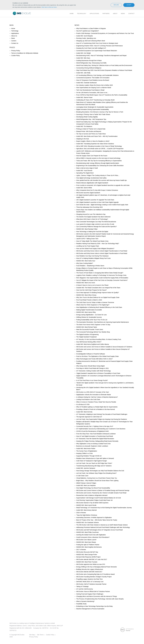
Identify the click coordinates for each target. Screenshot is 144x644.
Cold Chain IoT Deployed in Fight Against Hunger (92, 461)
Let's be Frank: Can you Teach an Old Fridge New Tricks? (94, 463)
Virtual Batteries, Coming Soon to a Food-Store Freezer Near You (97, 478)
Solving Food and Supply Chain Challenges (90, 594)
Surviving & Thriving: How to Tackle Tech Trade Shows (93, 114)
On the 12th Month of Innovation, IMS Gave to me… (92, 93)
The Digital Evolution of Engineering (87, 334)
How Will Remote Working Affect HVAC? (89, 342)
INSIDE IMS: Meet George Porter (87, 555)
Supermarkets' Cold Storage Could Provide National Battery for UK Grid (99, 498)
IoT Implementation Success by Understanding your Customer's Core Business (101, 429)
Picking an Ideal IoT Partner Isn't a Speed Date (91, 129)
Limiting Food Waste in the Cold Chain (88, 399)
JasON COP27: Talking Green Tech (87, 239)
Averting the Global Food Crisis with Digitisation (91, 535)
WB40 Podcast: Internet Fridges (86, 483)
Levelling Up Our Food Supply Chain (88, 246)
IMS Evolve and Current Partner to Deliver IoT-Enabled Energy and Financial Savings (103, 490)
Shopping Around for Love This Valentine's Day (91, 214)
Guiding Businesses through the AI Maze (89, 61)
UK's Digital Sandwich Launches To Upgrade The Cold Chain (95, 200)
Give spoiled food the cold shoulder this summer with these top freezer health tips (101, 180)
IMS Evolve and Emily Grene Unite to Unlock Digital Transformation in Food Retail (102, 251)
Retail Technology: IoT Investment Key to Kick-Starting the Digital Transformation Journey (104, 508)
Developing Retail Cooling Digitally (87, 117)
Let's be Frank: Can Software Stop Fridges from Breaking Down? (96, 473)
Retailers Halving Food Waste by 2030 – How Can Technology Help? (98, 244)
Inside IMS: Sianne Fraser (84, 97)
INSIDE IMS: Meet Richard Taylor (87, 327)
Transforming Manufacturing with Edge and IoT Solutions (94, 466)
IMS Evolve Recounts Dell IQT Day (87, 552)
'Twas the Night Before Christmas (87, 515)
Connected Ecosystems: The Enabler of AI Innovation (93, 78)
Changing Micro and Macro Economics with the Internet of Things (97, 596)
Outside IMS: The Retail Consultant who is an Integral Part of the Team (98, 288)
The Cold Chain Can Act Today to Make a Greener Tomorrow (95, 302)
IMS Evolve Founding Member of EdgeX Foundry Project (94, 577)
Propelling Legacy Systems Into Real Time (89, 579)
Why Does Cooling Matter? (85, 263)
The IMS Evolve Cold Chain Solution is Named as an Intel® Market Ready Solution (102, 525)
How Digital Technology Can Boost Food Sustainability (93, 488)
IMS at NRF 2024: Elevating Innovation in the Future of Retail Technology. (99, 146)
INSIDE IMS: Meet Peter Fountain (87, 562)
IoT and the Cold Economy (85, 589)
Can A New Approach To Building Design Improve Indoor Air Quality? (98, 293)
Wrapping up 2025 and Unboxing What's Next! (91, 41)
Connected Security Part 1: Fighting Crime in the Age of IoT (95, 426)
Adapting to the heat (83, 139)
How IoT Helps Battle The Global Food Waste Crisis (92, 241)
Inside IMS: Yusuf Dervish (84, 171)
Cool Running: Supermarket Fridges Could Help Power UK (94, 500)
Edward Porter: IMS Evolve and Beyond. (89, 131)
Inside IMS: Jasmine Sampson (86, 468)
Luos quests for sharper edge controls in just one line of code (95, 224)
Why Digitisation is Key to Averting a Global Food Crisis (93, 444)
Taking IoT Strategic (82, 586)
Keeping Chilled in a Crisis (84, 453)
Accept (129, 5)
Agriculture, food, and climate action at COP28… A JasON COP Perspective (100, 149)
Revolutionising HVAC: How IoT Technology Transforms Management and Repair (101, 56)
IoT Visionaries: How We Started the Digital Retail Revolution (95, 439)
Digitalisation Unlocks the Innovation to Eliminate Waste (94, 395)
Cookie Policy (16, 56)
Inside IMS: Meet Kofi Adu (84, 412)
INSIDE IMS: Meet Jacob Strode (86, 505)
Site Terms (40, 635)
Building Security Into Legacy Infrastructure (90, 569)
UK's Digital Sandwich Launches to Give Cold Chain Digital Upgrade (97, 202)
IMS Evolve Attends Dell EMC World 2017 (89, 572)
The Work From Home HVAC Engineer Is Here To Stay (93, 325)
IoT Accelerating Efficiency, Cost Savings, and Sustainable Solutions (97, 75)
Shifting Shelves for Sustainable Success (89, 317)
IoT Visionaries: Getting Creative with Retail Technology (93, 371)
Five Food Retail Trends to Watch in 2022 (89, 300)
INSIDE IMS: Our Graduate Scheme (87, 522)
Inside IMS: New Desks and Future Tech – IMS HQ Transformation (97, 136)
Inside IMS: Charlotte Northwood (86, 83)
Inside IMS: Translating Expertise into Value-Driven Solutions (95, 144)
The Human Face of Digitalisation (87, 451)
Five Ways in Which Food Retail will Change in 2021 (92, 368)
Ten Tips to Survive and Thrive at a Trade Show (91, 134)
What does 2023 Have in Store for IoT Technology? (92, 219)
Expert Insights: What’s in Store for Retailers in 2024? (93, 141)
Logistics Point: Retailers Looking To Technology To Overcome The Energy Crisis (101, 275)
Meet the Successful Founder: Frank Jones (90, 329)
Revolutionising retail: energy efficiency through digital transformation (98, 163)
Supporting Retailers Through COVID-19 (89, 456)
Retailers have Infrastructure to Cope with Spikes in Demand (95, 458)
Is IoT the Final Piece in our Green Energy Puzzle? (92, 380)
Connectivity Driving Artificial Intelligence (89, 68)
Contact (131, 14)
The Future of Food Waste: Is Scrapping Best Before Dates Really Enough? (100, 273)
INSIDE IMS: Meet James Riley (86, 312)
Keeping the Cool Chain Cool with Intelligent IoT (91, 48)
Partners (106, 14)
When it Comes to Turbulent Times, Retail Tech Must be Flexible (96, 402)
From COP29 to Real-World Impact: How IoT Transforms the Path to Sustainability (102, 95)
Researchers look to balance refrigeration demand (92, 495)
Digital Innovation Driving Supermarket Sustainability (93, 109)
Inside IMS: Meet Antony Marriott (86, 510)
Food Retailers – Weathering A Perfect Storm (90, 266)
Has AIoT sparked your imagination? (88, 31)
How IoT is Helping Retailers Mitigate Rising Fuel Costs (93, 258)
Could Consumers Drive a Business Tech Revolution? (93, 537)
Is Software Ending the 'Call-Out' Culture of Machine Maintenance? (97, 397)
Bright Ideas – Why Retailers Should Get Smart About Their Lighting (97, 481)
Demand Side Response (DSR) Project (88, 557)
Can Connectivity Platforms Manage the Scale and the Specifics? (96, 227)
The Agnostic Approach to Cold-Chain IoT (89, 417)
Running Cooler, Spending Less (86, 38)
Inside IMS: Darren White (84, 188)
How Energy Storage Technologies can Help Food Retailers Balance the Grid (100, 471)
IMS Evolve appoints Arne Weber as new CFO (91, 564)
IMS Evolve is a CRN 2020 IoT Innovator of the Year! (93, 392)
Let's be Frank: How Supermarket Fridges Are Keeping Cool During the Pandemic (102, 419)
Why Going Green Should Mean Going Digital (90, 366)
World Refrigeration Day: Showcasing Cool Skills (91, 63)
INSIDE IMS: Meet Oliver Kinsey (86, 295)
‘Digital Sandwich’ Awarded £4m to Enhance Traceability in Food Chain (98, 373)
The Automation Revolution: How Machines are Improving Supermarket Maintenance (103, 322)
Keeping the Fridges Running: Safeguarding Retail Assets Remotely (97, 441)
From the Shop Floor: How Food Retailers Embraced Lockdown (96, 434)
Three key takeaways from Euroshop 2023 (89, 207)
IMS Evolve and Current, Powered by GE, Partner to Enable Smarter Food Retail (101, 493)
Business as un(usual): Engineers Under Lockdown (92, 446)
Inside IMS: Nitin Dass (83, 58)
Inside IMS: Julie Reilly (83, 73)
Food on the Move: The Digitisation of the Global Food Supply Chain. (98, 356)
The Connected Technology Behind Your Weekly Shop (93, 332)
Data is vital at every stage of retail (87, 168)
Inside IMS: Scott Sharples (85, 36)
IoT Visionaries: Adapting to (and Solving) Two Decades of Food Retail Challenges (102, 414)
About (115, 14)
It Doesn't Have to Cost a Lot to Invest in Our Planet (92, 285)
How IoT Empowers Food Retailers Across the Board (93, 80)
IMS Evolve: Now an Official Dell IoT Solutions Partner (93, 591)
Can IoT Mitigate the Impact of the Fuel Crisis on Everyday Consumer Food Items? (102, 280)
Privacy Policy (16, 51)
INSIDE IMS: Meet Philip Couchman (87, 532)
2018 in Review (81, 513)
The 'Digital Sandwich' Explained (86, 337)
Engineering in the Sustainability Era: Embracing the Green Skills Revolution (100, 166)
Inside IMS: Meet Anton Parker (86, 449)
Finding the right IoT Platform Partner (88, 545)
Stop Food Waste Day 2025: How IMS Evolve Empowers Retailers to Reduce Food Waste (104, 70)
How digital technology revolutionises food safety (91, 178)
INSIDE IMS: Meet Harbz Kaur (86, 261)
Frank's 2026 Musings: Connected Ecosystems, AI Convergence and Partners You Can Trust (105, 33)
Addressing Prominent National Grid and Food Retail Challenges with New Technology (103, 527)
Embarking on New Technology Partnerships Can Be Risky (94, 606)
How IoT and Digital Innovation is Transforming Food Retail (95, 436)
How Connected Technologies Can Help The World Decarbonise (96, 222)
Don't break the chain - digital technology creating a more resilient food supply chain (102, 205)
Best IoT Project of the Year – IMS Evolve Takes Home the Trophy (97, 520)
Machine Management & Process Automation (90, 609)
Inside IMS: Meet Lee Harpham (86, 485)
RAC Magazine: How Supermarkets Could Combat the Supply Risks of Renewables (102, 278)
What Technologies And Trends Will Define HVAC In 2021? (94, 359)
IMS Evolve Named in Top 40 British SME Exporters (92, 503)
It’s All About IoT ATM (83, 404)
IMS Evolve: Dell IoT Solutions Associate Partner (91, 584)
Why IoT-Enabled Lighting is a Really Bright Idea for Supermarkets (97, 407)
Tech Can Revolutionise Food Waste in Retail (90, 90)
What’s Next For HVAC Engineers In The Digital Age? (93, 305)
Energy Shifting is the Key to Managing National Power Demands (96, 567)
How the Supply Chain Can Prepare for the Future (92, 156)
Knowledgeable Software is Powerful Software (91, 354)
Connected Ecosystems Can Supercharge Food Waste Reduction (97, 51)
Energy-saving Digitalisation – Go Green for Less (91, 315)
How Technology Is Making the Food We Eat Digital (92, 232)
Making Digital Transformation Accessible (89, 310)
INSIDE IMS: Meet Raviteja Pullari (87, 229)
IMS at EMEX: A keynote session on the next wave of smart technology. (98, 158)
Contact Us (15, 43)
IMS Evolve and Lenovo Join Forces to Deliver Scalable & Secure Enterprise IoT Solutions (104, 347)
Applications (94, 14)
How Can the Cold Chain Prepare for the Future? (91, 290)
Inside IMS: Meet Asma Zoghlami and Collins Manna (93, 344)
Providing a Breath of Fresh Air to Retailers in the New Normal (95, 409)
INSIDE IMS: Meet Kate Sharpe (86, 542)
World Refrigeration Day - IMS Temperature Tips (91, 119)
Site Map (32, 635)
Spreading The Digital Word (85, 173)
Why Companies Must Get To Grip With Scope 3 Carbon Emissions (97, 190)
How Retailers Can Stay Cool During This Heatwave (92, 256)
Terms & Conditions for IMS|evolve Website (25, 53)
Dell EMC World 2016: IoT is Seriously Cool (90, 582)
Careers (14, 41)
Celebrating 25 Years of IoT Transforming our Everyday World (95, 100)
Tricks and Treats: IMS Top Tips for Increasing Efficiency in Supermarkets (99, 161)
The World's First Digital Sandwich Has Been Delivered (93, 217)
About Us (14, 36)
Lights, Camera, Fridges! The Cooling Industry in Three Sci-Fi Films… (98, 175)
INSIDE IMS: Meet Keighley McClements (89, 547)
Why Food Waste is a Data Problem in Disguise (91, 28)
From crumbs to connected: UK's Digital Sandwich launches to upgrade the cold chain (103, 185)
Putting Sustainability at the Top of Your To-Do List (92, 320)
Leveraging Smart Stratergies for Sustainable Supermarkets (95, 107)
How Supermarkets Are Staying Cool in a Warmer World (94, 88)
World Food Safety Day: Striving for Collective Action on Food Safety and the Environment (104, 65)
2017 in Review (81, 550)
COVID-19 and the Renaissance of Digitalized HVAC (93, 431)
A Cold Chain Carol (82, 476)
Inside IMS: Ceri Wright (83, 53)
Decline (116, 5)
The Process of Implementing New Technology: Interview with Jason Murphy (100, 599)
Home (72, 14)
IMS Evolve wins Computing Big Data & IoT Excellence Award (95, 574)
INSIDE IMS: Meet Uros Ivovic (86, 283)
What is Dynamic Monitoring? (85, 601)
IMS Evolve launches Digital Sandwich (88, 193)
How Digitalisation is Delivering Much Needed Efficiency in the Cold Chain (99, 307)
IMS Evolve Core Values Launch (86, 540)
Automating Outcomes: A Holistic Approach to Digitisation (94, 517)
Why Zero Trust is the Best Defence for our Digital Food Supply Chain (98, 297)
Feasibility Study (81, 604)
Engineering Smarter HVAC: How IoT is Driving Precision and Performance (99, 46)
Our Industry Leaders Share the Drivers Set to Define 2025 (94, 85)
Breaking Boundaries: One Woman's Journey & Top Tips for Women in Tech (100, 112)
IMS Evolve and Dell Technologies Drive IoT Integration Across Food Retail (99, 530)
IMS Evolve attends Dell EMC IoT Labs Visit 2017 (92, 559)
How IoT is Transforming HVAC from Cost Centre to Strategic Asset (97, 43)
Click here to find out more (49, 7)
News (123, 14)
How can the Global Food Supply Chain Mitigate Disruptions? (95, 249)
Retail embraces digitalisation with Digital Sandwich (92, 183)
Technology (82, 14)
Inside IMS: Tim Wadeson (84, 126)
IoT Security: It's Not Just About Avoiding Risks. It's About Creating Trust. (99, 339)
